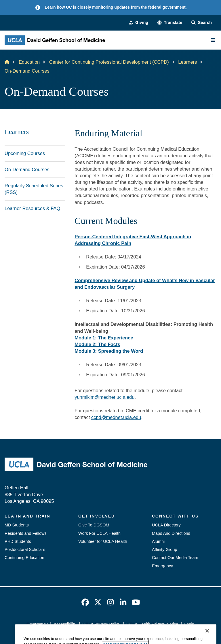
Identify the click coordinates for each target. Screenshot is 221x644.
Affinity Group (165, 549)
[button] (170, 22)
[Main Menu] (213, 40)
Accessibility (65, 624)
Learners (187, 62)
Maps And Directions (171, 533)
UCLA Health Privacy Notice (152, 624)
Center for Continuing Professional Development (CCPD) (109, 62)
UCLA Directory (166, 525)
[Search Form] (202, 22)
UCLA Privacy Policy (101, 624)
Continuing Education (24, 558)
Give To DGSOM (94, 525)
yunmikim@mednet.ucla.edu (104, 397)
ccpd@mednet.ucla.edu (116, 417)
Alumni (158, 541)
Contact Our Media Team (175, 558)
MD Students (17, 525)
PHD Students (18, 541)
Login (189, 624)
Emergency (162, 566)
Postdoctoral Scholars (25, 549)
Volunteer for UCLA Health (103, 541)
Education (29, 62)
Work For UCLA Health (99, 533)
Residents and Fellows (26, 533)
